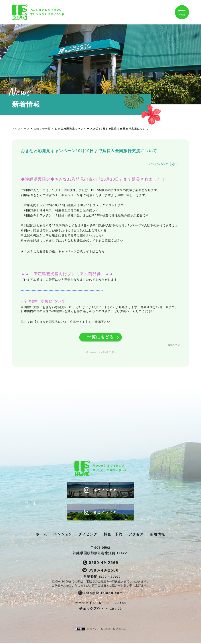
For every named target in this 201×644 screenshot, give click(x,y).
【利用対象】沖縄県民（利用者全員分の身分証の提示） (60, 210)
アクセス (136, 535)
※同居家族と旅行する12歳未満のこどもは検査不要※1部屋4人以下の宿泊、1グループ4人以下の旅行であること (99, 225)
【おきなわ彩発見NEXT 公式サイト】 (61, 322)
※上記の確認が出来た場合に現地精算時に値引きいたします (63, 235)
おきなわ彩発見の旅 (41, 251)
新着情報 (158, 535)
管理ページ (174, 345)
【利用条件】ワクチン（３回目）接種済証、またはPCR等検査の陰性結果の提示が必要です (85, 215)
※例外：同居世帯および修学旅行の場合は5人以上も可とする (64, 230)
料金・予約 (113, 535)
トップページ (21, 129)
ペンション (63, 535)
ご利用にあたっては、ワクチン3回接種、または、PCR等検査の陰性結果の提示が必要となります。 (91, 190)
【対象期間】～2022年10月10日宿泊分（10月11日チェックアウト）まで (72, 205)
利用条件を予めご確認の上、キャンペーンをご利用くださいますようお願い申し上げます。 (85, 195)
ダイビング (88, 535)
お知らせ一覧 (42, 129)
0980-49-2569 (104, 564)
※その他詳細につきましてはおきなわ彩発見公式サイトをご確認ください (72, 240)
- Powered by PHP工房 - (100, 353)
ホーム (42, 535)
